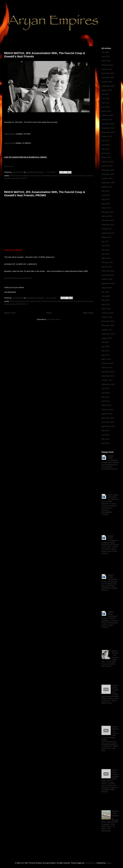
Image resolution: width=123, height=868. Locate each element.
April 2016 (106, 304)
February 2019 (107, 162)
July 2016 (105, 292)
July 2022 (105, 52)
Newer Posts (10, 313)
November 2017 (108, 225)
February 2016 (107, 313)
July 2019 (105, 141)
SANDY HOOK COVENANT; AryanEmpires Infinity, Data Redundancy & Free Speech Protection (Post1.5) (110, 463)
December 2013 (108, 418)
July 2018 (105, 191)
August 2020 (107, 90)
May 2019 (105, 149)
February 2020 (107, 115)
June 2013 (106, 435)
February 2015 (107, 363)
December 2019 (108, 124)
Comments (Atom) (54, 319)
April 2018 (106, 204)
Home (49, 313)
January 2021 (107, 69)
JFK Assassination (77, 176)
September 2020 (108, 86)
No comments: (52, 298)
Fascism (26, 176)
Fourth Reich (46, 176)
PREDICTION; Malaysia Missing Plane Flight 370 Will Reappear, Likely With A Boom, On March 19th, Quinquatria (110, 821)
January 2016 (107, 317)
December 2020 (108, 73)
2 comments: (51, 172)
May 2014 (105, 397)
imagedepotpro (90, 863)
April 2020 (106, 107)
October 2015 (107, 330)
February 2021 (107, 65)
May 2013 (105, 439)
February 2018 (107, 212)
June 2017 (106, 246)
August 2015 (107, 338)
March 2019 (106, 157)
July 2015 (105, 342)
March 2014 (106, 405)
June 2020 (106, 99)
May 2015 (105, 351)
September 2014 (108, 384)
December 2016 (108, 271)
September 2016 (108, 283)
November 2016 (108, 275)
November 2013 (108, 422)
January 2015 (107, 367)
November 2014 (108, 376)
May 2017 (105, 250)
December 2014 (108, 372)
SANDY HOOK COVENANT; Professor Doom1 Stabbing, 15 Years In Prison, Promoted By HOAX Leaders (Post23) (110, 620)
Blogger (109, 863)
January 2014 (107, 414)
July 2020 (105, 94)
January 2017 (107, 267)
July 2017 (105, 241)
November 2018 (108, 174)
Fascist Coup (35, 176)
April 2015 (106, 355)
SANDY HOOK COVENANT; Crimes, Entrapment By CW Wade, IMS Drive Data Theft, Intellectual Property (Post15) (110, 583)
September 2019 (108, 132)
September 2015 (108, 334)
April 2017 (106, 254)
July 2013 (105, 431)
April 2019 (106, 153)
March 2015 (106, 359)
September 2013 (108, 426)
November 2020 (108, 78)
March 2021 (106, 61)
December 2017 (108, 220)
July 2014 (105, 389)
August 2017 (107, 237)
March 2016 (106, 309)
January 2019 (107, 166)
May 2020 (105, 103)
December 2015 (108, 321)
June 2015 (106, 346)
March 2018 (106, 208)
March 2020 (106, 111)
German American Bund (60, 176)
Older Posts (88, 313)
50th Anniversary (16, 176)
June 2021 (106, 57)
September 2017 (108, 233)
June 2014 (106, 393)
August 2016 (107, 288)
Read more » (9, 166)
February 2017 (107, 262)
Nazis (13, 178)
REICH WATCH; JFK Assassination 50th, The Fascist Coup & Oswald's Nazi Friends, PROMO (45, 194)
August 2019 (107, 136)
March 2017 (106, 258)
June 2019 (106, 145)
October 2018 (107, 178)
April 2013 (106, 443)
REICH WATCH (21, 178)
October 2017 (107, 229)
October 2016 (107, 279)
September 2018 (108, 183)
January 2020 (107, 120)
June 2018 (106, 195)
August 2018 (107, 187)
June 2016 (106, 296)
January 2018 (107, 216)
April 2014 (106, 401)
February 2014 (107, 410)
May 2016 (105, 300)
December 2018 (108, 170)
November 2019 (108, 128)
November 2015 (108, 325)
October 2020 (107, 82)
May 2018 (105, 199)
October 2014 (107, 380)
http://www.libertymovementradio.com (18, 278)
